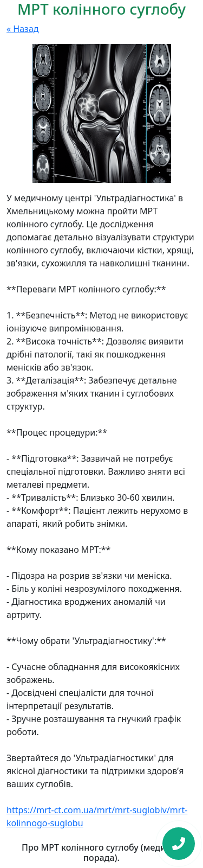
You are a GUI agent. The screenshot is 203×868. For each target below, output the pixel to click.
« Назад (23, 29)
